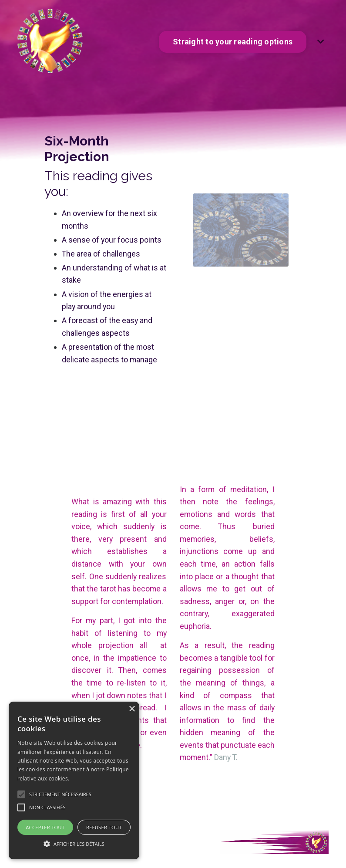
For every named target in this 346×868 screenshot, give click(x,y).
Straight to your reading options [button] (233, 42)
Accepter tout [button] (45, 827)
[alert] (74, 780)
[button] (74, 844)
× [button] (132, 709)
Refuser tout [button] (104, 827)
